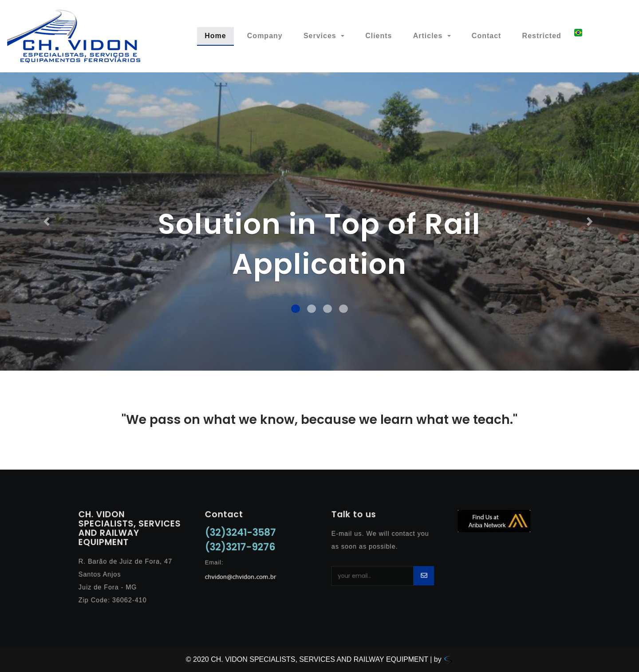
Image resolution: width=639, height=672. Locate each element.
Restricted (542, 36)
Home (219, 35)
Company (265, 36)
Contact (487, 36)
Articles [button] (429, 36)
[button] (48, 221)
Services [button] (321, 36)
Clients (379, 36)
